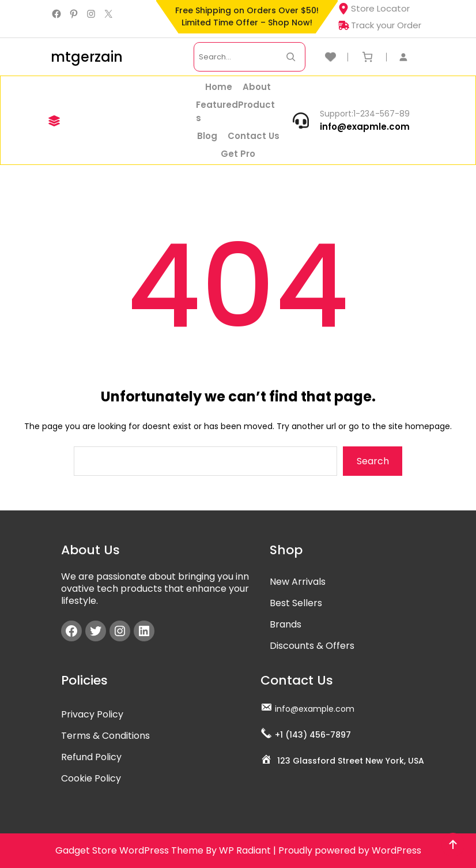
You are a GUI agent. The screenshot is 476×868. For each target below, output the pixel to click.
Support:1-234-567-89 (365, 114)
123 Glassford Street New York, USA (351, 761)
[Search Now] (291, 57)
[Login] (409, 57)
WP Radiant (245, 850)
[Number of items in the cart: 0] (367, 57)
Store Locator (374, 8)
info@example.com (315, 709)
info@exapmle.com (365, 127)
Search (373, 461)
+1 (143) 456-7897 (313, 735)
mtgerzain (87, 57)
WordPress (396, 850)
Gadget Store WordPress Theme (129, 850)
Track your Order (379, 25)
